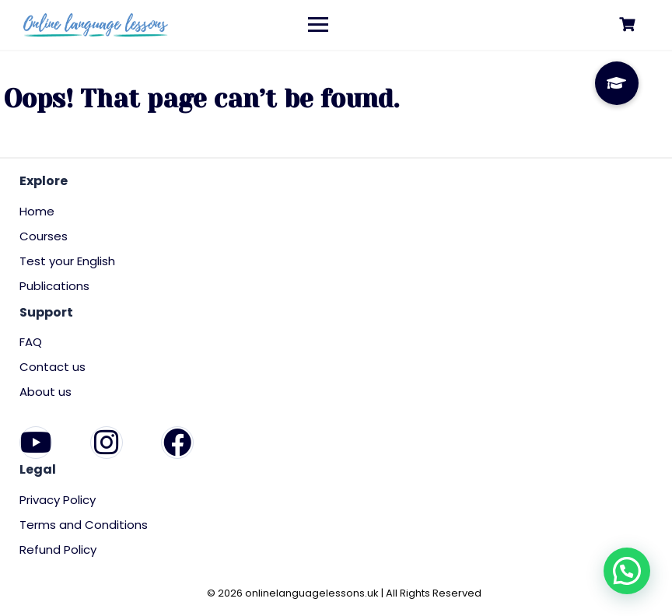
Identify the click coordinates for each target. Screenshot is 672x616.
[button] (627, 571)
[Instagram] (107, 443)
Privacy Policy (58, 500)
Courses (44, 236)
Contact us (52, 367)
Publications (54, 286)
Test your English (67, 261)
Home (37, 211)
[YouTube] (36, 443)
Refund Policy (58, 549)
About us (45, 392)
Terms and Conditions (84, 525)
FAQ (31, 342)
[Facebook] (177, 443)
